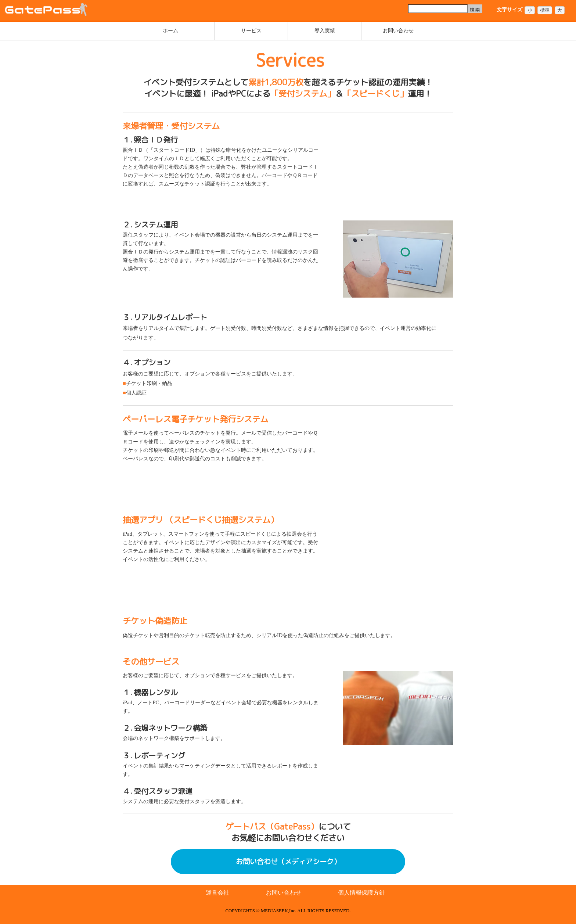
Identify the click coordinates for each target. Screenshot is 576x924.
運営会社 (217, 893)
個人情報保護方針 (361, 893)
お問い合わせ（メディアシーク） (288, 861)
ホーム (170, 30)
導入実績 (325, 30)
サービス (251, 30)
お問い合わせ (398, 30)
